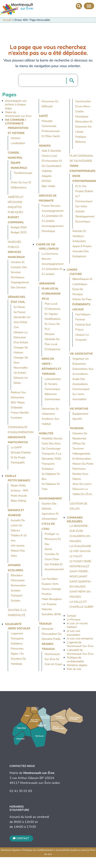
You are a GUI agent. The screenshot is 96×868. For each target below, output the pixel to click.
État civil (18, 302)
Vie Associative (81, 354)
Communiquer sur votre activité (84, 206)
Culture (76, 274)
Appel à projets (82, 246)
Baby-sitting (18, 501)
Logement (17, 633)
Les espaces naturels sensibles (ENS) (51, 609)
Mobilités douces (52, 438)
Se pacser (20, 312)
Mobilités (46, 433)
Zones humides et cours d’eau (52, 554)
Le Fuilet (76, 556)
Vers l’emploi (49, 249)
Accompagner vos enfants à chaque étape (16, 105)
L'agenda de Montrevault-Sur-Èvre (80, 644)
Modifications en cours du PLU (53, 324)
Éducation (17, 575)
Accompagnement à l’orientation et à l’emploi (53, 216)
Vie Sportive (79, 409)
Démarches (16, 297)
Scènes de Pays (82, 299)
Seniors (45, 146)
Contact (71, 616)
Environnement (50, 499)
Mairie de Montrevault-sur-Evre (18, 114)
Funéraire (16, 418)
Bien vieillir (48, 186)
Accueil (7, 20)
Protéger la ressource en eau (53, 539)
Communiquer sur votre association (81, 394)
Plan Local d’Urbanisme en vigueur (52, 309)
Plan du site (74, 669)
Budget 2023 (19, 232)
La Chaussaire (80, 546)
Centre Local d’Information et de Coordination (52, 161)
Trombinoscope (23, 173)
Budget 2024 (19, 227)
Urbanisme (47, 284)
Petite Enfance (19, 480)
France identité (20, 413)
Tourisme (77, 428)
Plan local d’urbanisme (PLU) (51, 294)
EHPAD (46, 181)
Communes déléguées (75, 520)
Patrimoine (79, 469)
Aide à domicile (51, 151)
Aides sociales (19, 628)
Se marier (19, 307)
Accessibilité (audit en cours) (72, 850)
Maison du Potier (83, 464)
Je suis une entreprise (80, 639)
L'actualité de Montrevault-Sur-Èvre (80, 652)
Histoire (15, 138)
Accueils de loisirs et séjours (18, 525)
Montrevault (79, 566)
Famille (11, 476)
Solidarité (13, 624)
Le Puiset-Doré (80, 561)
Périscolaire (18, 580)
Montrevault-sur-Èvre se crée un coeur (53, 659)
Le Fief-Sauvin (80, 551)
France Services (51, 206)
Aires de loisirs (82, 484)
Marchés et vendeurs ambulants (79, 236)
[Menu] (89, 6)
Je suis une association (74, 633)
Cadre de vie (46, 244)
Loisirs (72, 270)
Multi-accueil (19, 496)
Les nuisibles (50, 579)
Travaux (45, 624)
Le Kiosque (74, 619)
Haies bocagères (52, 599)
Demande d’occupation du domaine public (52, 634)
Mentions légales (77, 665)
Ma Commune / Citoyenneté (15, 122)
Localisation (18, 143)
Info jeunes (18, 546)
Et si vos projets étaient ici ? (84, 191)
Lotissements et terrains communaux (53, 384)
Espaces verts (50, 584)
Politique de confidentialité (75, 660)
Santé (43, 116)
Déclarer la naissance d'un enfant (21, 337)
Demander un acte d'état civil (22, 322)
